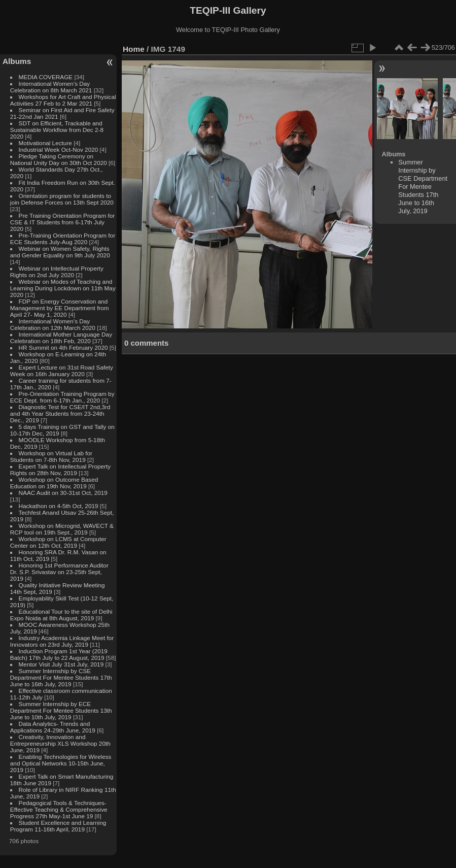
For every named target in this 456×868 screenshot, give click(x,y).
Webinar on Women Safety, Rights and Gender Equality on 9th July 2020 (60, 252)
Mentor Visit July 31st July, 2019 (62, 664)
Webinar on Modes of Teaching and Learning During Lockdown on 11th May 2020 (63, 288)
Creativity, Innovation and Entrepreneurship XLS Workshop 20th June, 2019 (60, 743)
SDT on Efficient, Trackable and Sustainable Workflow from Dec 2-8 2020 (57, 130)
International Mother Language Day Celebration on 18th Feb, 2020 (61, 338)
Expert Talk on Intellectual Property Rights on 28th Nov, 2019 (60, 470)
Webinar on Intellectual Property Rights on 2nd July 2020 (57, 272)
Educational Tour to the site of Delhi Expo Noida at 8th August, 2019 (61, 615)
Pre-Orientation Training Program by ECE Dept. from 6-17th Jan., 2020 (62, 397)
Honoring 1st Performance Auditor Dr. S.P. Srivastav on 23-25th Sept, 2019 (59, 572)
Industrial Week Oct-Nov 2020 (59, 149)
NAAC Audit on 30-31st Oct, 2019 (63, 493)
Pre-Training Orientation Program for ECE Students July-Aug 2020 (63, 239)
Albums (17, 61)
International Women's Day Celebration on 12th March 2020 (53, 324)
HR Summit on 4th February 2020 (63, 347)
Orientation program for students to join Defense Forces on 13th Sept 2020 (62, 199)
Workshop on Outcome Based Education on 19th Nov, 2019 (54, 483)
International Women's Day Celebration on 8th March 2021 (51, 87)
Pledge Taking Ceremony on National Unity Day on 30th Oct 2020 (59, 159)
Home (134, 49)
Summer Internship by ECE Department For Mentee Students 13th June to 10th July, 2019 (61, 710)
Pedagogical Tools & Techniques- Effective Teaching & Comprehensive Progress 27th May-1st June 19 (59, 809)
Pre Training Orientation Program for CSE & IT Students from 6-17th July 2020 (62, 222)
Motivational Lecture (45, 143)
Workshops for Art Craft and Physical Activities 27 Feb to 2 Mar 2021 (63, 100)
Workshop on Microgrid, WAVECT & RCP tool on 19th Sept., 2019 (62, 529)
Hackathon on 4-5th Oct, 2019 (59, 506)
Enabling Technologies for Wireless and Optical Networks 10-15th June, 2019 (61, 763)
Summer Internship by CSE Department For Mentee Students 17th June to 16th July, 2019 (61, 677)
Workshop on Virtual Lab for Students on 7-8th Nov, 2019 (51, 456)
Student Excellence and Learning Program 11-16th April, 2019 (58, 826)
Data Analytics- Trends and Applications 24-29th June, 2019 (53, 727)
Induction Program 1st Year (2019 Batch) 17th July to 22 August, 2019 (59, 654)
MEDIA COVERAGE (46, 77)
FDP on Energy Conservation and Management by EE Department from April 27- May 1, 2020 (60, 308)
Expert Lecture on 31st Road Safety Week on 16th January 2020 (62, 371)
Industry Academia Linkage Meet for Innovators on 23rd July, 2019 (62, 641)
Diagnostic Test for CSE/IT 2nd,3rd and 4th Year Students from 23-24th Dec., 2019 (60, 413)
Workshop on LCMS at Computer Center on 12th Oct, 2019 (58, 542)
